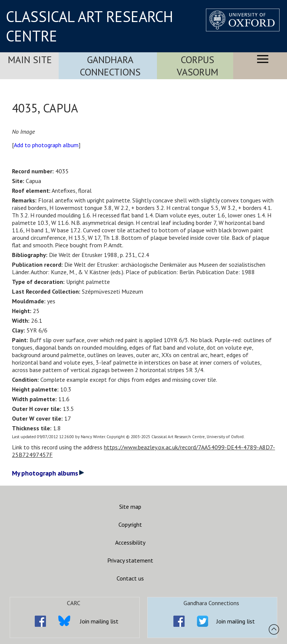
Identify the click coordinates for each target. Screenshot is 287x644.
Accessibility (130, 542)
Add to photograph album (46, 145)
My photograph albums (48, 473)
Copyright (130, 524)
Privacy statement (130, 560)
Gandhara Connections (110, 66)
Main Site (30, 60)
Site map (130, 507)
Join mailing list (99, 621)
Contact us (130, 578)
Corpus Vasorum (197, 66)
